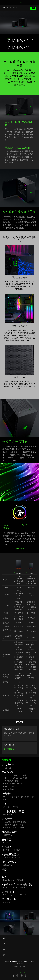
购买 (33, 8)
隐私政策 (23, 967)
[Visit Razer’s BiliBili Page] (25, 976)
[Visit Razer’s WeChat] (18, 976)
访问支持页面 (9, 749)
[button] (3, 3)
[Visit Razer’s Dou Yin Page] (21, 976)
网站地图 (16, 967)
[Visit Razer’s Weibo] (14, 976)
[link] (20, 3)
